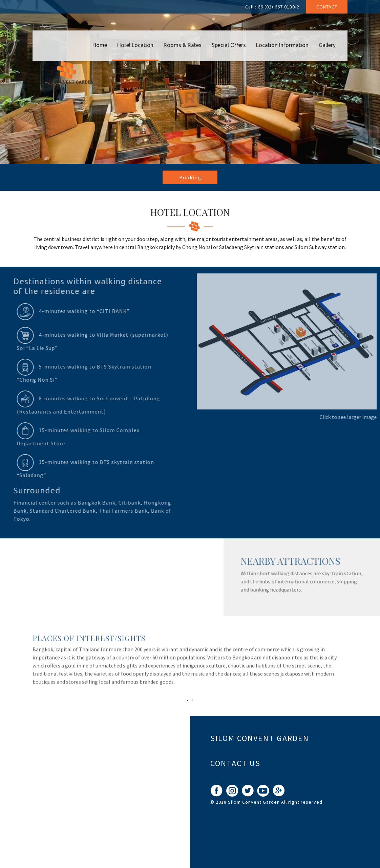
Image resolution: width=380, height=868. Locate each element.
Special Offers (229, 45)
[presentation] (188, 700)
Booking (190, 177)
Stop (219, 542)
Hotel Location (135, 45)
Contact (327, 7)
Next (213, 538)
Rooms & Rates (183, 45)
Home (100, 45)
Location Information (282, 45)
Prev (9, 538)
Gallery (327, 45)
